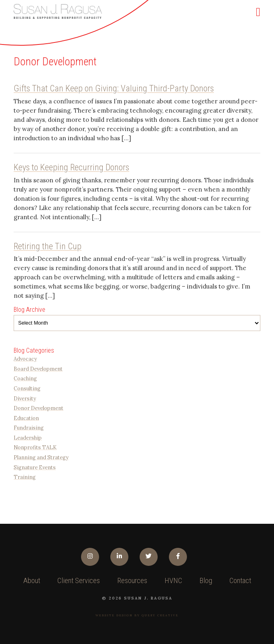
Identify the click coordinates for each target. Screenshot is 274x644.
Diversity (25, 398)
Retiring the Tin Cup (48, 246)
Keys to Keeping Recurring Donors (71, 167)
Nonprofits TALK (35, 447)
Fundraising (29, 428)
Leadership (28, 438)
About (32, 581)
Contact (240, 581)
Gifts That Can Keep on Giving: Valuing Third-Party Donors (114, 88)
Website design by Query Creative (137, 615)
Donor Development (39, 408)
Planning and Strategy (41, 457)
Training (25, 477)
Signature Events (35, 467)
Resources (132, 581)
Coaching (25, 378)
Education (26, 418)
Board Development (38, 369)
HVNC (173, 581)
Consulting (27, 388)
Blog (206, 581)
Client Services (79, 581)
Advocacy (25, 359)
